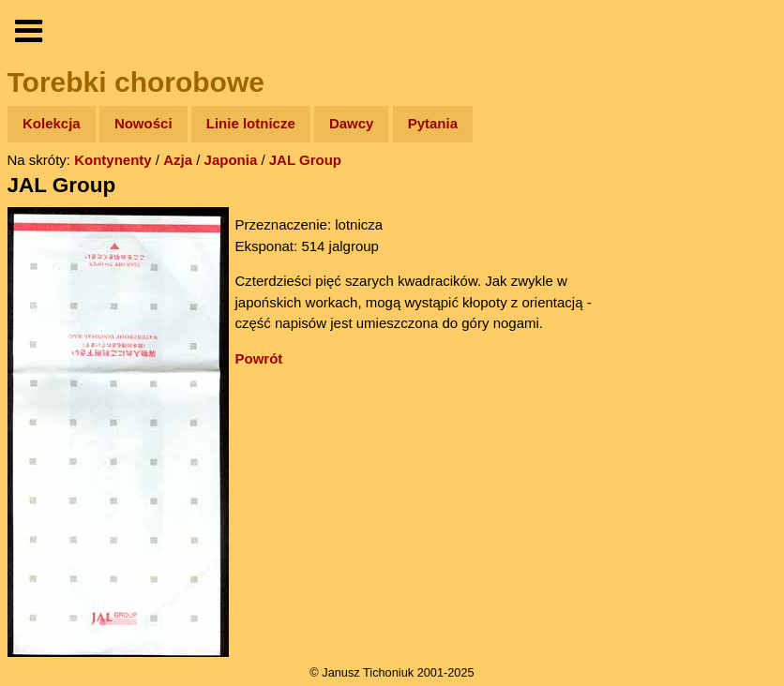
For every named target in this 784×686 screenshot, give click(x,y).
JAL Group (305, 160)
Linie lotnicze (251, 123)
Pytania (433, 123)
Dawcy (352, 123)
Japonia (231, 160)
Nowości (143, 123)
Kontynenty (113, 160)
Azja (178, 160)
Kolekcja (52, 123)
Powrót (259, 358)
